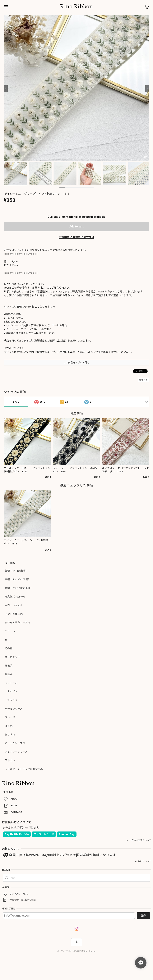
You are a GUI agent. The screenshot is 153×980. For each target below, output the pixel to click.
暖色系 (9, 674)
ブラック (11, 700)
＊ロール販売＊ (14, 605)
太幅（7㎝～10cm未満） (19, 588)
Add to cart (76, 227)
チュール (10, 631)
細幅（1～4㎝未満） (16, 571)
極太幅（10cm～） (16, 597)
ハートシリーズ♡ (15, 743)
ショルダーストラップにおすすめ (24, 769)
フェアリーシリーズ (16, 752)
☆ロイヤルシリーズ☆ (17, 623)
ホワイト (11, 691)
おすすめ (10, 735)
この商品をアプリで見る (76, 363)
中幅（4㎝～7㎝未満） (18, 579)
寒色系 (9, 666)
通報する (144, 380)
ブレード (10, 717)
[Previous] (6, 89)
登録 (143, 916)
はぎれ (9, 726)
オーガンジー (12, 657)
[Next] (147, 89)
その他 (9, 648)
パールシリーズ (14, 709)
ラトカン (10, 760)
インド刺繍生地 (14, 614)
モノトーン (11, 683)
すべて (16, 402)
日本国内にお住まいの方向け (76, 237)
